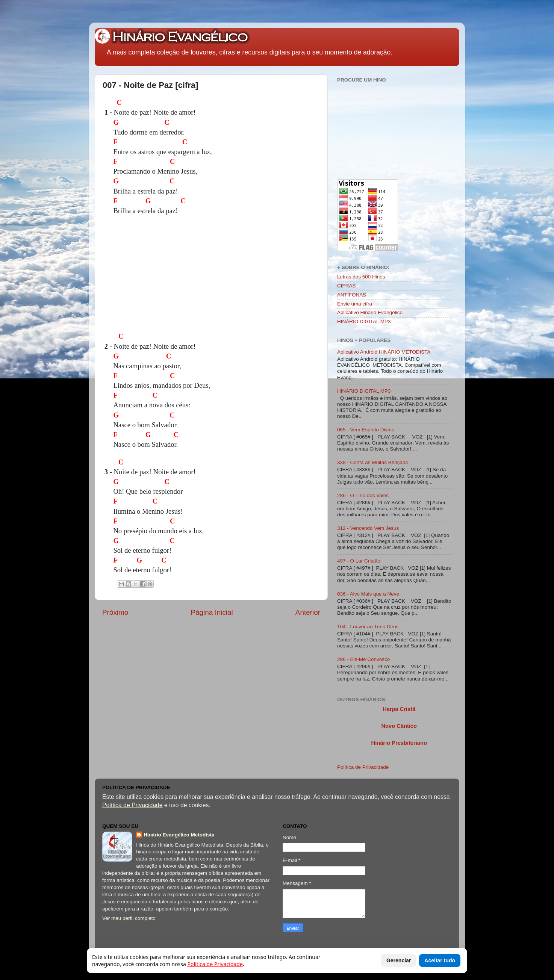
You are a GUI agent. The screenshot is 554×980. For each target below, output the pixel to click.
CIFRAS (347, 286)
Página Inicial (212, 612)
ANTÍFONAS (352, 295)
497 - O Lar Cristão (359, 561)
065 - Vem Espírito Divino (366, 430)
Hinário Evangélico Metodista (179, 835)
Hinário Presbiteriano (399, 743)
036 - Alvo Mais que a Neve (368, 594)
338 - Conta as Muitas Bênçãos (372, 462)
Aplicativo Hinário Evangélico (370, 312)
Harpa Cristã (399, 709)
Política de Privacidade (363, 767)
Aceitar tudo (440, 960)
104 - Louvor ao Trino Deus (368, 627)
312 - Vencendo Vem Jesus (368, 528)
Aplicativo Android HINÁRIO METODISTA (384, 352)
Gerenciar (399, 960)
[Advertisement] (257, 276)
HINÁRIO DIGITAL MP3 (364, 321)
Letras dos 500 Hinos (361, 277)
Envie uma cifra (355, 304)
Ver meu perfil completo (129, 918)
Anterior (308, 612)
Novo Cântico (399, 726)
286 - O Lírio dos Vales (363, 495)
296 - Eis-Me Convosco (363, 659)
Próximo (115, 612)
